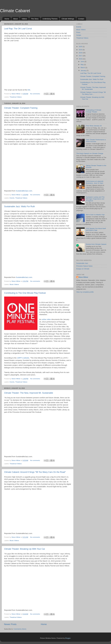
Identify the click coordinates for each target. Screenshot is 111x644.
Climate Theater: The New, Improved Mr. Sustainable (29, 393)
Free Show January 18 (94, 126)
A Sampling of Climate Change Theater (93, 111)
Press (78, 32)
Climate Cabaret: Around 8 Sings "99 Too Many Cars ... (93, 93)
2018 (81, 53)
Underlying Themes (50, 19)
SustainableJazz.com (24, 191)
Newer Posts (10, 624)
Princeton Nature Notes (84, 266)
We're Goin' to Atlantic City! (95, 215)
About (15, 19)
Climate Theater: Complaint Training (21, 108)
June (82, 62)
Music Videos (14, 284)
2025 (81, 47)
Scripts (79, 35)
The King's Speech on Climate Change (90, 153)
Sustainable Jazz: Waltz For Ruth (19, 206)
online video (46, 319)
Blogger (68, 638)
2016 (81, 59)
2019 (81, 50)
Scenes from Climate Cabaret (96, 244)
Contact (81, 19)
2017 (81, 56)
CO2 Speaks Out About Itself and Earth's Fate (96, 229)
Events (12, 198)
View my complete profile (85, 292)
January (84, 71)
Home (7, 19)
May (82, 65)
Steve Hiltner (83, 277)
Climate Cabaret (15, 11)
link (29, 90)
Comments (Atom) (20, 629)
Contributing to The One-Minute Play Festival (25, 293)
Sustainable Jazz (82, 263)
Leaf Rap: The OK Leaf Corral (18, 29)
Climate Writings (68, 19)
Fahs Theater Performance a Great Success (96, 141)
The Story (35, 19)
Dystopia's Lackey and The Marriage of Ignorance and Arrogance (95, 199)
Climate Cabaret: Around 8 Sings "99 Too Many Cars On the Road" (35, 472)
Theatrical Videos (16, 97)
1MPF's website (23, 358)
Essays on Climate (83, 269)
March (83, 68)
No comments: (35, 94)
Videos (24, 19)
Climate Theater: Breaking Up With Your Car (25, 549)
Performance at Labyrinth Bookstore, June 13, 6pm (95, 182)
